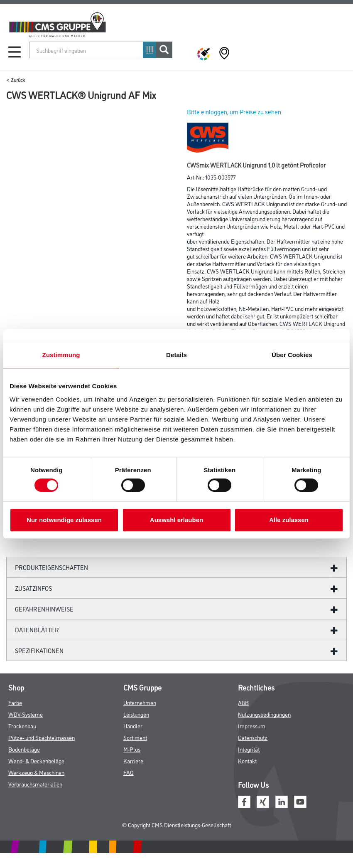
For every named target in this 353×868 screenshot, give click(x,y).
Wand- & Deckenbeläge (36, 761)
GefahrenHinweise (44, 609)
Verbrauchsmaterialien (35, 784)
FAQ (129, 772)
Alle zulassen (289, 520)
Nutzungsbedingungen (264, 714)
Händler (133, 726)
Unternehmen (140, 702)
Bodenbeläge (24, 749)
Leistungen (136, 714)
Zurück (18, 80)
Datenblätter (37, 630)
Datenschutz (253, 737)
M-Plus (132, 749)
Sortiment (135, 737)
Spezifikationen (39, 650)
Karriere (133, 761)
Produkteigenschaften (51, 567)
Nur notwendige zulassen (64, 520)
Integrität (249, 749)
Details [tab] (176, 355)
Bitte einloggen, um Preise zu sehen (234, 112)
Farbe (15, 702)
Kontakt (247, 761)
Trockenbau (22, 726)
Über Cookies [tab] (292, 355)
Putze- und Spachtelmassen (42, 737)
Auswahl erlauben (176, 520)
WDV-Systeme (26, 714)
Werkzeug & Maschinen (36, 772)
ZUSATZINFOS (33, 588)
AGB (243, 702)
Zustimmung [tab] (61, 355)
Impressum (252, 726)
